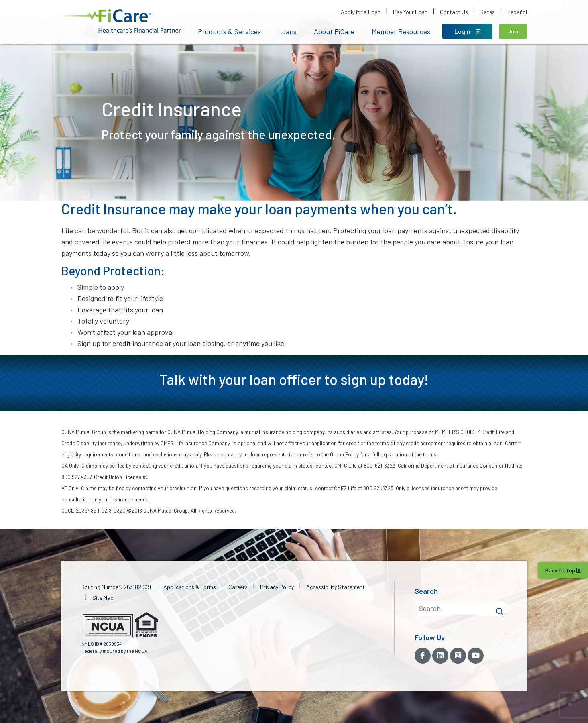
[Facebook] (423, 656)
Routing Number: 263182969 (116, 587)
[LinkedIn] (440, 656)
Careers (238, 587)
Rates (488, 12)
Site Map (103, 598)
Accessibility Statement (336, 587)
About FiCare (334, 31)
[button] (122, 21)
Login (467, 31)
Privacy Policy (277, 587)
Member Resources (401, 31)
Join (513, 31)
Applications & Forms (190, 587)
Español (517, 12)
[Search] (500, 608)
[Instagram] (458, 656)
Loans (287, 31)
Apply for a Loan (361, 12)
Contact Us (454, 12)
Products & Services (229, 31)
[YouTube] (476, 656)
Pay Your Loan (410, 12)
